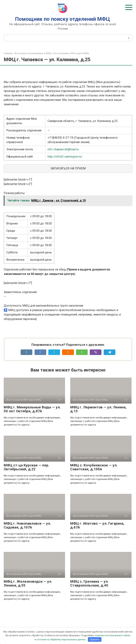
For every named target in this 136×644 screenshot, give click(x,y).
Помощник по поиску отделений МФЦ (63, 19)
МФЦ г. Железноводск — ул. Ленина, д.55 (28, 583)
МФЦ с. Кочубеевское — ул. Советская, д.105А (94, 467)
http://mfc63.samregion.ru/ (65, 157)
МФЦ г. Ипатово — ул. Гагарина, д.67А (97, 525)
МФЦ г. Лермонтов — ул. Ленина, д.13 (98, 409)
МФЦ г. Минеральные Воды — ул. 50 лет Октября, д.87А (32, 409)
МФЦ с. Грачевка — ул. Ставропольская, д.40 (89, 583)
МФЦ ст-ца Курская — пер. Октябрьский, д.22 (26, 467)
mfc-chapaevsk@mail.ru (63, 149)
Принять (95, 639)
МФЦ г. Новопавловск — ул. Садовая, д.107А (27, 525)
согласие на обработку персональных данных (61, 640)
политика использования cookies (113, 635)
